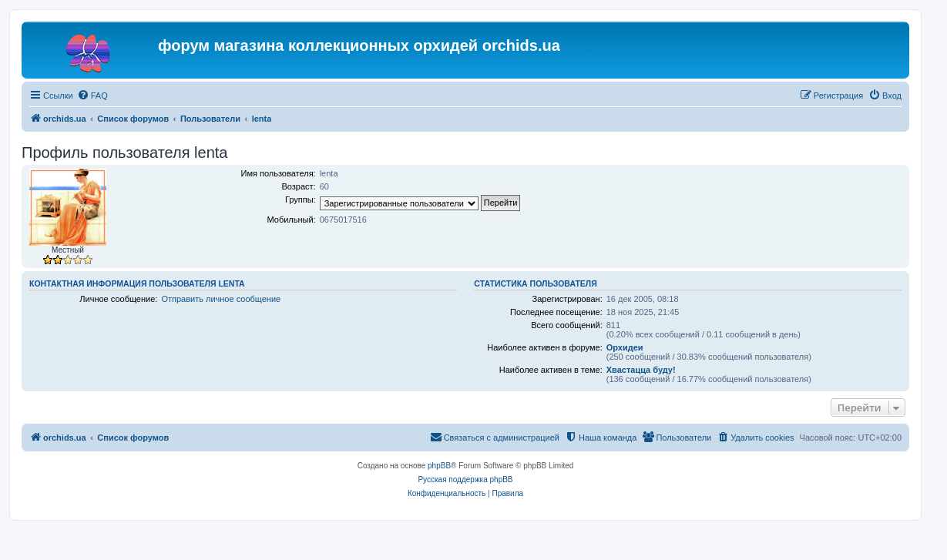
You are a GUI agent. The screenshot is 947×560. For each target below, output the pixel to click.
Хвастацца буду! (641, 370)
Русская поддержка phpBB (465, 480)
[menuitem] (92, 96)
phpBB (439, 466)
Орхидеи (625, 347)
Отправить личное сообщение (221, 299)
